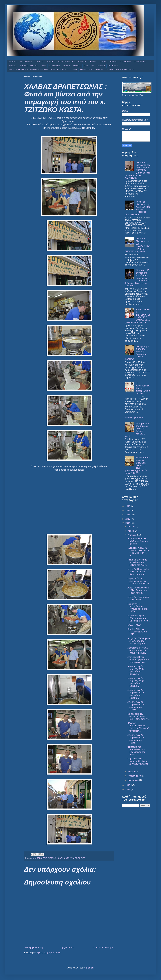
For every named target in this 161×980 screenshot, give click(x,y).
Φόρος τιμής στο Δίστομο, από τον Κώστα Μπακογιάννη (138, 581)
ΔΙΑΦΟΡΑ (103, 62)
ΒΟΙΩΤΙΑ (93, 62)
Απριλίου (133, 535)
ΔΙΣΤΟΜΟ (114, 62)
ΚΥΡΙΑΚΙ (66, 66)
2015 (128, 519)
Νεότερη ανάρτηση (34, 948)
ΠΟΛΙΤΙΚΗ (101, 66)
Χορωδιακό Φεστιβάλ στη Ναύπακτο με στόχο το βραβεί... (138, 650)
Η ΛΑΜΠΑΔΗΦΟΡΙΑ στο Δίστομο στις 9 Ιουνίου (143, 388)
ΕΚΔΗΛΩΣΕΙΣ (126, 62)
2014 (128, 523)
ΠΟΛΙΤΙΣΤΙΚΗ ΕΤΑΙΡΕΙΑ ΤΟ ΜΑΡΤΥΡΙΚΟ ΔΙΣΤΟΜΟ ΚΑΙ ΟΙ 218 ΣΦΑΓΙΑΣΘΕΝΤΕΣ (39, 70)
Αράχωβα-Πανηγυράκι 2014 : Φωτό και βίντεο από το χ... (138, 572)
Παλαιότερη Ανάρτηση (103, 948)
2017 (128, 511)
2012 (128, 789)
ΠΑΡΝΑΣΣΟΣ (89, 66)
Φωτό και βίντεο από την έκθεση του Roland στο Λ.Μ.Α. (137, 562)
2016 (128, 515)
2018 (128, 506)
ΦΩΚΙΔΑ (110, 70)
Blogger (90, 968)
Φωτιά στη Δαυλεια (134, 417)
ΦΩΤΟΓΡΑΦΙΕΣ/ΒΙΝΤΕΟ (125, 70)
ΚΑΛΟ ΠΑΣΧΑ (134, 625)
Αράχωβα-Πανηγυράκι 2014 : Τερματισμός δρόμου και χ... (138, 590)
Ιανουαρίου (134, 780)
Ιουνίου (132, 527)
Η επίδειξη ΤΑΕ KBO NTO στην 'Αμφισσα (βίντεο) (138, 541)
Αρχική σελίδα (68, 948)
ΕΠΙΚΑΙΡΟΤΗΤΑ (140, 62)
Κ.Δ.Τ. (44, 66)
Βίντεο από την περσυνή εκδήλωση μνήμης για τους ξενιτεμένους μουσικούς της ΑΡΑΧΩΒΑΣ (137, 465)
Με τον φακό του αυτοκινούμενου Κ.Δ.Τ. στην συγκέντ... (139, 716)
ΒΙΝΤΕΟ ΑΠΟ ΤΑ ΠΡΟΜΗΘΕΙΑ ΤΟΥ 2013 (137, 632)
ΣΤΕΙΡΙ (74, 70)
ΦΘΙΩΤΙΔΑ (99, 70)
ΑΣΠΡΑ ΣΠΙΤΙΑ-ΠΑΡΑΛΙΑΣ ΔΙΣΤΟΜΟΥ (72, 62)
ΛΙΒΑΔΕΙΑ (77, 66)
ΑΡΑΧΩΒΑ (51, 62)
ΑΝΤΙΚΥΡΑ (39, 62)
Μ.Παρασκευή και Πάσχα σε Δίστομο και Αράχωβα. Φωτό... (139, 618)
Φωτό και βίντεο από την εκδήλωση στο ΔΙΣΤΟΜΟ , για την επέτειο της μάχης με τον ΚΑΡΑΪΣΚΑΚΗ (137, 170)
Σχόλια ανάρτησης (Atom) (49, 953)
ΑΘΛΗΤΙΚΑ (12, 62)
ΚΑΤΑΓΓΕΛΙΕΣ (54, 66)
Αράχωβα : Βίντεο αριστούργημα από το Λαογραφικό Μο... (139, 660)
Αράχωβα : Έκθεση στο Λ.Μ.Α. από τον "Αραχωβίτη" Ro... (139, 641)
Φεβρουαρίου (135, 776)
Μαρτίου (132, 772)
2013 (128, 785)
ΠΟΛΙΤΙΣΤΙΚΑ (113, 66)
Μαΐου (131, 531)
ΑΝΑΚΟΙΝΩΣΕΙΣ (26, 62)
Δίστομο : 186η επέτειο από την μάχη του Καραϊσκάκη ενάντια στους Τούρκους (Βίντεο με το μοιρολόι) (138, 278)
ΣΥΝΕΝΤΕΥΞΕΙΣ (86, 70)
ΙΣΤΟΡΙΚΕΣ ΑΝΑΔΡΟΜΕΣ (29, 66)
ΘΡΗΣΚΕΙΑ (12, 66)
